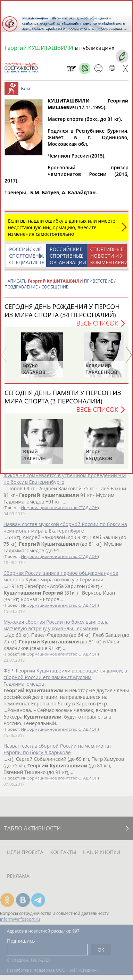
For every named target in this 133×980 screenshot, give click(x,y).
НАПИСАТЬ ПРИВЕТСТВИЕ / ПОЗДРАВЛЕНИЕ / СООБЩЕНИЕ (60, 287)
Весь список (97, 327)
